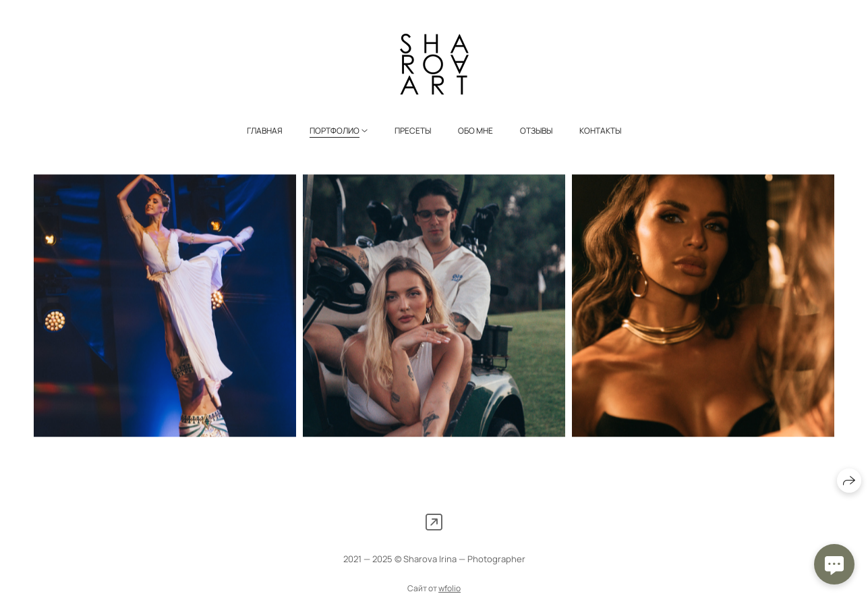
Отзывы (536, 131)
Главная (265, 131)
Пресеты (413, 131)
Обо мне (475, 131)
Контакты (600, 131)
